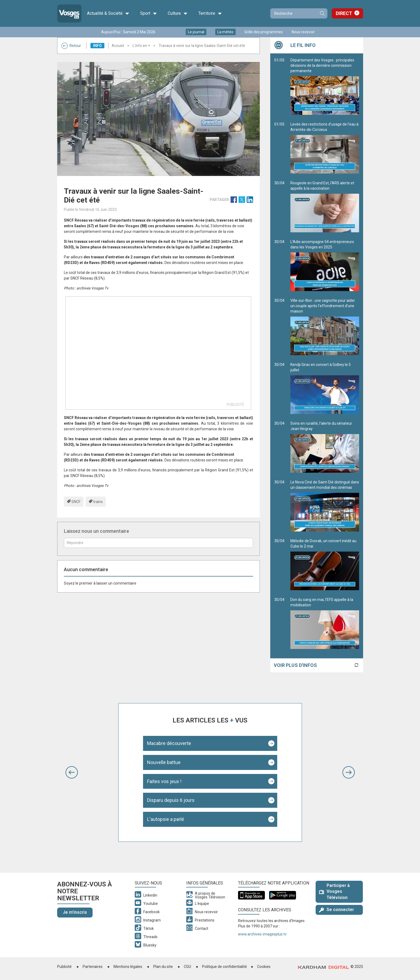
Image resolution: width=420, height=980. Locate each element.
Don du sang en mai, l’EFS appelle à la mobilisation (325, 623)
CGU (187, 967)
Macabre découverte (169, 743)
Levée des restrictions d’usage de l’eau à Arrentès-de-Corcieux (325, 148)
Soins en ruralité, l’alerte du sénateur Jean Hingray (325, 447)
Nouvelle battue (164, 762)
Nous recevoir (303, 32)
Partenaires (93, 967)
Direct (344, 13)
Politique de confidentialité (224, 967)
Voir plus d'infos (295, 665)
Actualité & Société (108, 13)
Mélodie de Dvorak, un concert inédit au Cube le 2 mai (325, 564)
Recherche (322, 13)
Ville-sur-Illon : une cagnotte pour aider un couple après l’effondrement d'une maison (325, 327)
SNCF (76, 502)
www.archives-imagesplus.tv (262, 934)
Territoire (210, 13)
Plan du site (163, 967)
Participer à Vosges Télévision (334, 892)
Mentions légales (128, 967)
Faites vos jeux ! (164, 781)
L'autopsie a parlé (166, 819)
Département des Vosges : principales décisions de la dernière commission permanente (325, 86)
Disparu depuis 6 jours (171, 800)
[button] (72, 772)
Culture (178, 13)
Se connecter (337, 910)
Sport (149, 13)
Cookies (264, 967)
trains (98, 502)
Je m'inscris (75, 912)
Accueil (118, 46)
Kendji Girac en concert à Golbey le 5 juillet (325, 388)
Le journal (196, 32)
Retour (71, 46)
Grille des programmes (264, 32)
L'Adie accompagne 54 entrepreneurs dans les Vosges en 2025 (325, 265)
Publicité (64, 967)
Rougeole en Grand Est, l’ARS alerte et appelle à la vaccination (325, 207)
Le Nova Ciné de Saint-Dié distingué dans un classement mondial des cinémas (325, 506)
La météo (225, 32)
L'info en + (141, 46)
